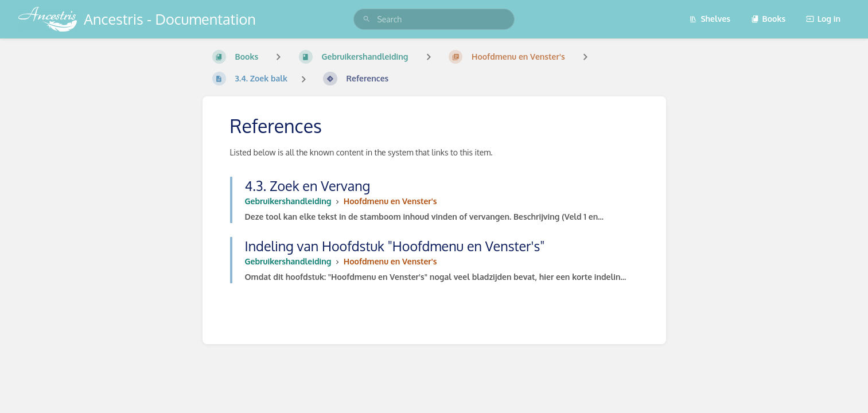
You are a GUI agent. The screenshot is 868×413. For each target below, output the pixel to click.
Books (768, 19)
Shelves (710, 19)
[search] (434, 19)
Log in (823, 19)
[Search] (367, 19)
